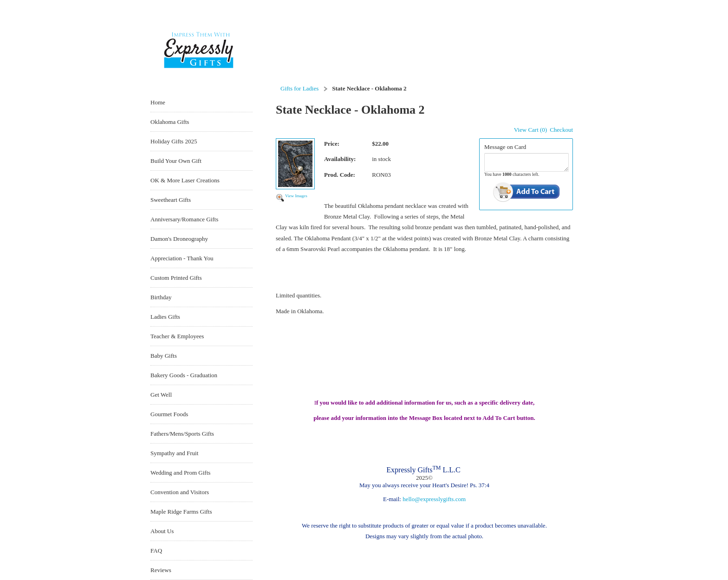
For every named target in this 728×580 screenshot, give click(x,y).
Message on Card (505, 147)
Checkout (561, 130)
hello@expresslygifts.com (434, 499)
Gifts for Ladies (299, 88)
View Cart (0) (530, 130)
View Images (296, 196)
